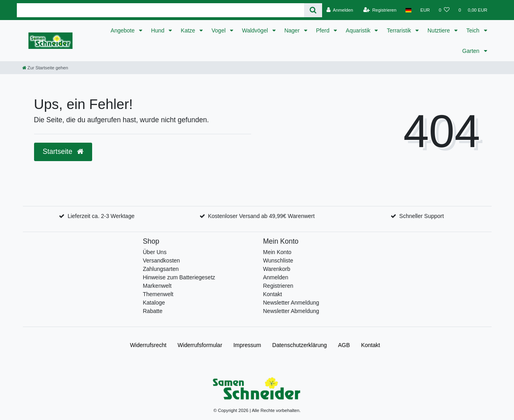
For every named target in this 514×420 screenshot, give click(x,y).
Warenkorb (277, 269)
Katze (189, 30)
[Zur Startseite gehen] (45, 68)
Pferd (324, 30)
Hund (158, 30)
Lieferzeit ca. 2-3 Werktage (101, 216)
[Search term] (160, 10)
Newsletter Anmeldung (291, 303)
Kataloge (154, 303)
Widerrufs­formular (200, 345)
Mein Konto (277, 252)
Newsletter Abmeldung (291, 311)
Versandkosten (162, 260)
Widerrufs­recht (148, 345)
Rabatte (153, 311)
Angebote (123, 30)
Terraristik (400, 30)
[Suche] (313, 10)
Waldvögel (256, 30)
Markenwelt (157, 286)
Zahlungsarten (161, 269)
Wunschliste (278, 260)
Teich (474, 30)
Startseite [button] (63, 151)
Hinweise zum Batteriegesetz (179, 277)
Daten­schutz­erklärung (300, 345)
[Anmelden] (340, 10)
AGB (344, 345)
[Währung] (425, 10)
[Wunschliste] (444, 10)
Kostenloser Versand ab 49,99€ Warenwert (261, 216)
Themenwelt (158, 294)
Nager (293, 30)
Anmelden (276, 277)
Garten (472, 51)
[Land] (408, 10)
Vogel (219, 30)
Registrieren (278, 286)
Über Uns (155, 252)
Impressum (247, 345)
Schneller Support (422, 216)
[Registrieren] (380, 10)
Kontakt (273, 294)
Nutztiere (439, 30)
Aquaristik (359, 30)
